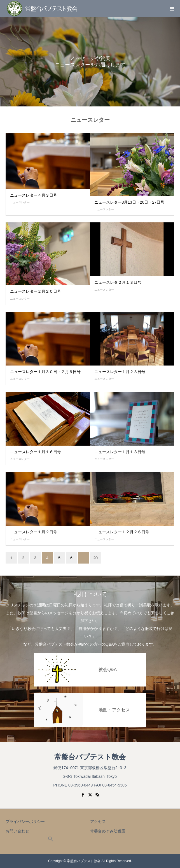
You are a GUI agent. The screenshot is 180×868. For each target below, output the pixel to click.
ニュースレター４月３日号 (34, 195)
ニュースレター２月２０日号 (36, 291)
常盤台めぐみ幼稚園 (108, 831)
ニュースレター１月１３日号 (120, 452)
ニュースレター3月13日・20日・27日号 (129, 202)
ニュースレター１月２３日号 (120, 372)
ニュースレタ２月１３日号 (118, 282)
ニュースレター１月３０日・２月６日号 (45, 372)
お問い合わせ (17, 831)
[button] (51, 840)
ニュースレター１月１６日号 (36, 452)
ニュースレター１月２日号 (34, 532)
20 (95, 558)
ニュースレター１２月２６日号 (122, 532)
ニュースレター (20, 202)
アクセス (98, 822)
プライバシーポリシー (25, 822)
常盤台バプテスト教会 (90, 757)
